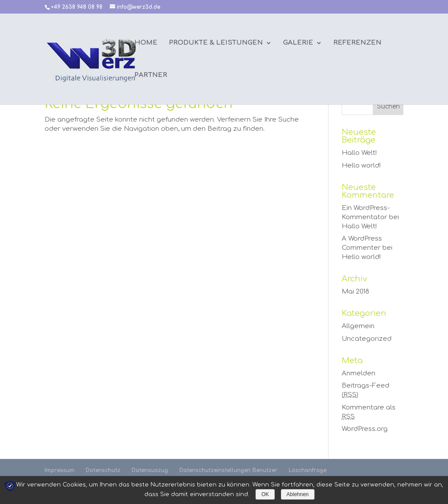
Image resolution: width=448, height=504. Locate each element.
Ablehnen (298, 494)
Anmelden (359, 373)
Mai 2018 (355, 292)
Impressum (59, 470)
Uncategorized (367, 339)
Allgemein (358, 326)
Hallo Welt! (359, 153)
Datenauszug (150, 470)
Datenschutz (103, 470)
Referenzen (357, 43)
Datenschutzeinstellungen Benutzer (228, 470)
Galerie (298, 43)
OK (265, 494)
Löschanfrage (308, 470)
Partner (151, 75)
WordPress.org (365, 429)
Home (146, 43)
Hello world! (361, 166)
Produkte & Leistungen (216, 43)
